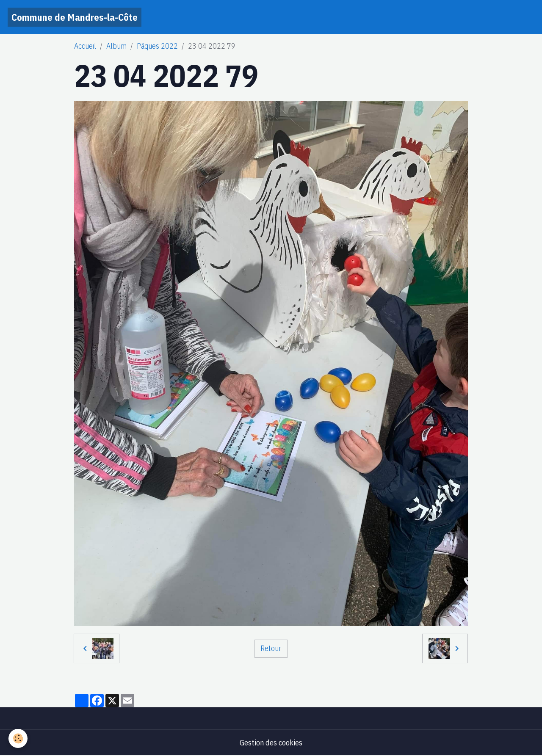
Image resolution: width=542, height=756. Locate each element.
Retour (271, 648)
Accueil (85, 46)
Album (116, 46)
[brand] (75, 17)
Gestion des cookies (271, 743)
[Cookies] (18, 738)
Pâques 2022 (157, 46)
